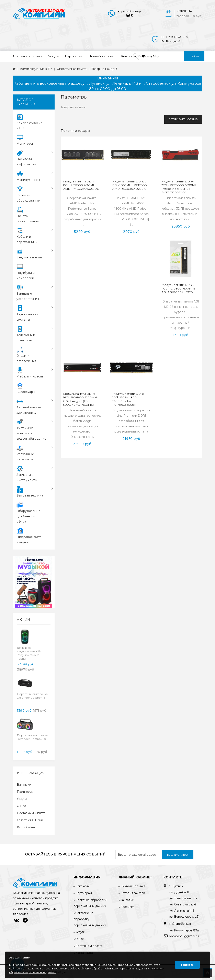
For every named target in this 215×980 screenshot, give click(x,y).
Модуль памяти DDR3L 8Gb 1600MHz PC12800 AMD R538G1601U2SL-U (130, 185)
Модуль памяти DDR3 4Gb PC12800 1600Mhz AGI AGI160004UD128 (178, 288)
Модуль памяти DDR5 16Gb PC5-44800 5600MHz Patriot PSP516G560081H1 (128, 399)
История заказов (133, 893)
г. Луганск (176, 886)
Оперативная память (72, 69)
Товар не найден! (104, 69)
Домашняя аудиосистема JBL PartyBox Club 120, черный (30, 653)
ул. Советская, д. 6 (183, 904)
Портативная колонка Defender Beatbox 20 (32, 737)
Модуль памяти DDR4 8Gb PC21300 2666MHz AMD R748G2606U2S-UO (81, 185)
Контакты (129, 56)
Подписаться (178, 855)
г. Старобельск (180, 924)
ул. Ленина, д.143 (182, 911)
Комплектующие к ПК (36, 69)
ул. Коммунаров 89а (184, 930)
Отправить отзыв (183, 119)
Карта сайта (26, 827)
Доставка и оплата (27, 56)
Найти (194, 56)
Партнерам (74, 56)
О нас (21, 806)
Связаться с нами (30, 820)
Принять (187, 965)
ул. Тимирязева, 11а (183, 898)
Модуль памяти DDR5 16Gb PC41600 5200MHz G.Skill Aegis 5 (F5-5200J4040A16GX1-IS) (81, 399)
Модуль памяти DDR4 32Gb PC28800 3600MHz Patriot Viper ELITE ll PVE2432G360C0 (180, 187)
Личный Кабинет (133, 886)
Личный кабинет (102, 56)
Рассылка (127, 907)
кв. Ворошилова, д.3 (184, 917)
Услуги (54, 56)
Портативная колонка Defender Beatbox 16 (32, 696)
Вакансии (24, 785)
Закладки (127, 900)
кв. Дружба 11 (179, 892)
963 (129, 16)
